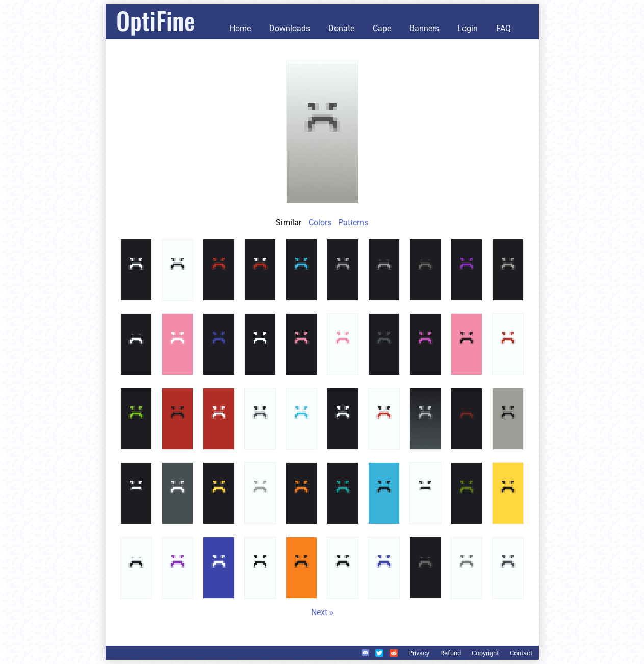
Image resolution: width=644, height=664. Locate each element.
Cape (382, 28)
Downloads (290, 28)
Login (468, 28)
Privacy (419, 653)
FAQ (504, 28)
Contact (521, 653)
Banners (424, 28)
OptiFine (156, 20)
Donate (341, 28)
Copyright (485, 653)
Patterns (353, 223)
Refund (450, 653)
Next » (322, 612)
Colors (320, 223)
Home (240, 28)
